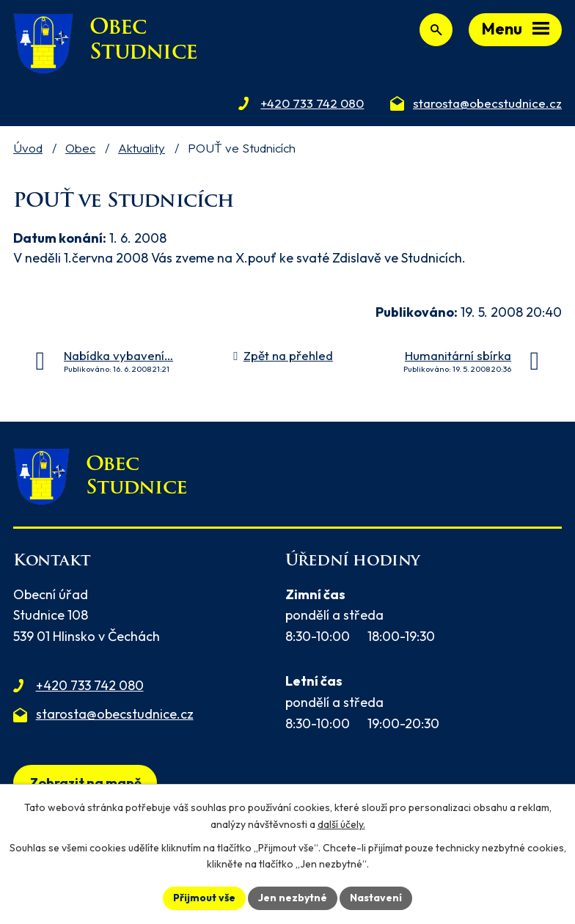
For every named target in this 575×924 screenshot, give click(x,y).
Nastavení (376, 898)
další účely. (341, 824)
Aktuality (142, 148)
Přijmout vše (204, 898)
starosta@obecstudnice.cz (115, 714)
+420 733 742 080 (90, 685)
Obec (80, 148)
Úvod (28, 148)
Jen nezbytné (293, 898)
